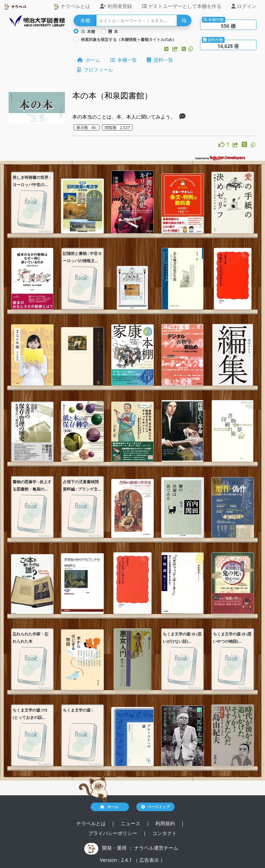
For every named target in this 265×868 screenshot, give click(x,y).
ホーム (89, 60)
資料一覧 (160, 60)
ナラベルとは (72, 6)
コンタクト (165, 833)
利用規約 (166, 823)
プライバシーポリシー (113, 833)
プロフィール (95, 70)
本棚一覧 (123, 60)
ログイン (244, 6)
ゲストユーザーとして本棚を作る (182, 6)
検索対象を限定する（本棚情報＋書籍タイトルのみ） (129, 39)
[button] (167, 49)
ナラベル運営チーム (156, 848)
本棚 (88, 31)
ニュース (131, 823)
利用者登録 (116, 6)
